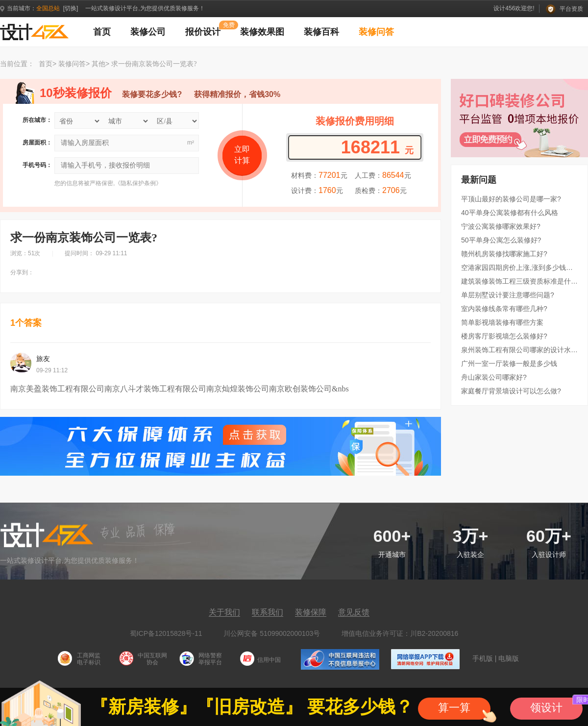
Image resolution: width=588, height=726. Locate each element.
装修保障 (311, 612)
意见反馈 (354, 612)
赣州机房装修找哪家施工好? (504, 254)
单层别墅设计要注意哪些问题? (508, 295)
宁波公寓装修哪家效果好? (501, 226)
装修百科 (321, 32)
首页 (102, 32)
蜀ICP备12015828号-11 (166, 633)
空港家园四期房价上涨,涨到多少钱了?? (519, 267)
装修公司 (148, 32)
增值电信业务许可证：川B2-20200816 (400, 633)
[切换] (71, 8)
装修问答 (376, 32)
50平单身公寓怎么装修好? (501, 240)
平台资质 (564, 9)
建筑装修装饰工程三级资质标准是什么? (519, 281)
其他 (98, 64)
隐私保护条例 (138, 183)
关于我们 (224, 612)
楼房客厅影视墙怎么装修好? (504, 336)
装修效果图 (262, 32)
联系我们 (268, 612)
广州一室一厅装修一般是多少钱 (509, 363)
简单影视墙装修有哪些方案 (502, 322)
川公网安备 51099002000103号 (272, 633)
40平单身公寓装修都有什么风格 (510, 213)
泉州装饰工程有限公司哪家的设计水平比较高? (519, 350)
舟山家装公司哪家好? (494, 377)
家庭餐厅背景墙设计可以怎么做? (511, 391)
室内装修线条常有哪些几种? (504, 309)
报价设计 (203, 32)
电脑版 (509, 658)
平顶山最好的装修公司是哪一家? (511, 199)
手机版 (483, 658)
